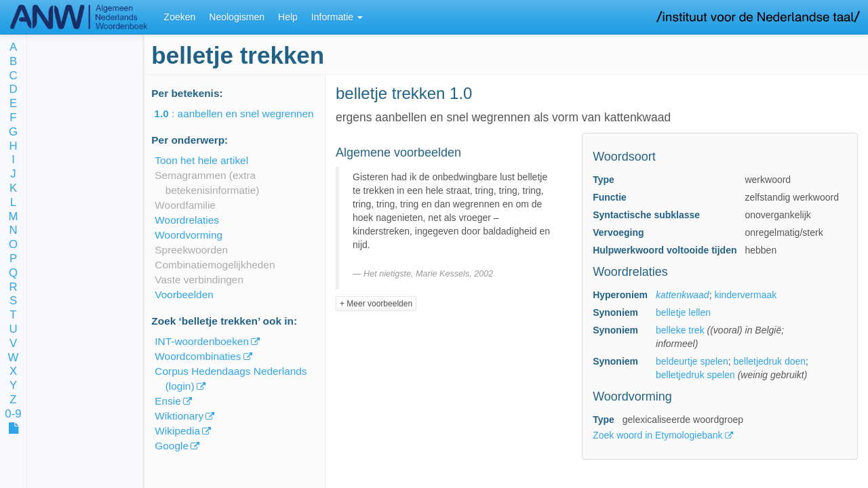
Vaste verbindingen (199, 280)
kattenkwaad (683, 295)
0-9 (13, 414)
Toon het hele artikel (201, 160)
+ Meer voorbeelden (376, 304)
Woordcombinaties (198, 356)
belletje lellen (683, 312)
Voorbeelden (184, 294)
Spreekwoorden (191, 250)
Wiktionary (179, 416)
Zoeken (180, 17)
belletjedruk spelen (695, 375)
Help (288, 17)
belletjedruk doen (769, 361)
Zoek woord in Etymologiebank (659, 435)
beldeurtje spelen (692, 361)
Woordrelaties (187, 220)
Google (172, 446)
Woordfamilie (185, 205)
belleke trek (680, 330)
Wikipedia (177, 431)
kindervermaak (745, 295)
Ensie (168, 401)
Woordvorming (189, 235)
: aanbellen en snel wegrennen (243, 114)
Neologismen (237, 17)
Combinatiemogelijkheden (215, 265)
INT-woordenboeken (202, 341)
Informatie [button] (337, 17)
